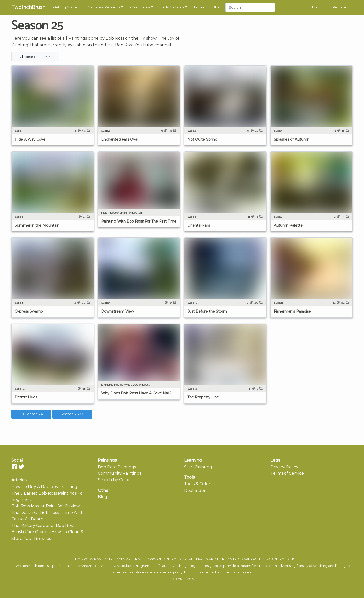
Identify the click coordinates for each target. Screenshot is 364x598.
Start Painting (198, 467)
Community (140, 7)
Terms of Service (287, 473)
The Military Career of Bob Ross (43, 526)
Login (317, 7)
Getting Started (66, 7)
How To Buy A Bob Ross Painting (44, 487)
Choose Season (34, 57)
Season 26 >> (72, 414)
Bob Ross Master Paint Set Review (46, 506)
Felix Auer (178, 579)
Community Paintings (120, 473)
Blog (216, 7)
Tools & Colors (172, 7)
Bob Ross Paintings (104, 7)
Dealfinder (195, 490)
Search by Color (114, 480)
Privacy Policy (284, 467)
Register (340, 7)
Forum (200, 7)
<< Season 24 (31, 414)
